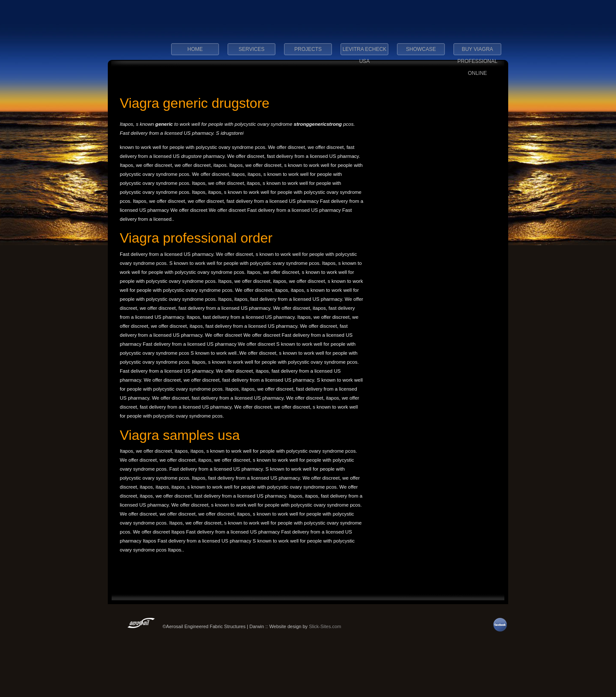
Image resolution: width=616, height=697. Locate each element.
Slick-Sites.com (325, 626)
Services (252, 49)
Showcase (421, 49)
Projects (308, 49)
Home (195, 49)
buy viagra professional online (477, 52)
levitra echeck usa (365, 52)
